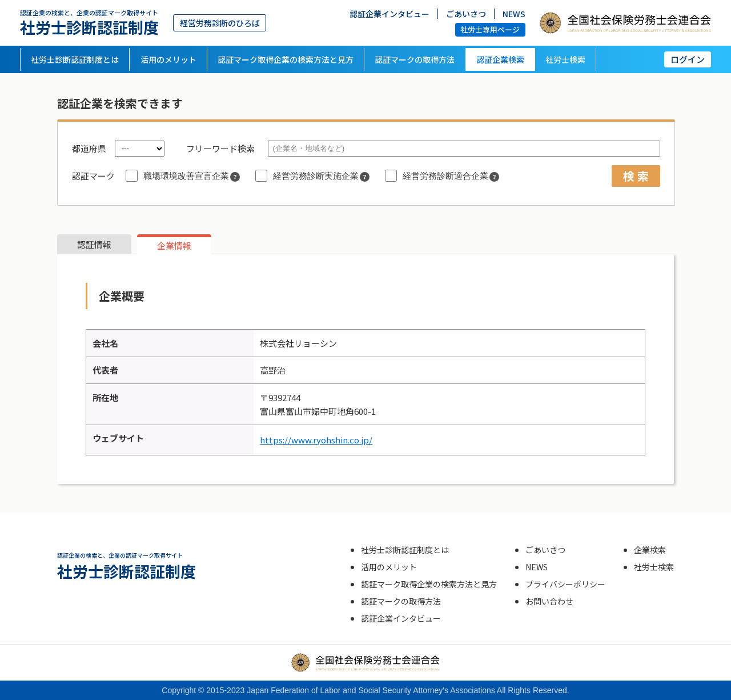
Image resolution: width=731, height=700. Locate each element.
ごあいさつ (466, 13)
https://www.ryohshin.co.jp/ (316, 440)
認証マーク (93, 176)
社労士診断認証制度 (89, 23)
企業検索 (650, 550)
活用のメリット (168, 59)
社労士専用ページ (490, 29)
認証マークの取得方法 (415, 59)
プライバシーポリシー (565, 584)
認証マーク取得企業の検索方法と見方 (286, 59)
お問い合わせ (549, 601)
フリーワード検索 (220, 148)
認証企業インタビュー (389, 13)
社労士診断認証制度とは (75, 59)
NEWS (514, 13)
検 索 (636, 176)
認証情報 (94, 244)
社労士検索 (565, 59)
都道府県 (89, 148)
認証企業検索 (500, 59)
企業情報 (174, 245)
